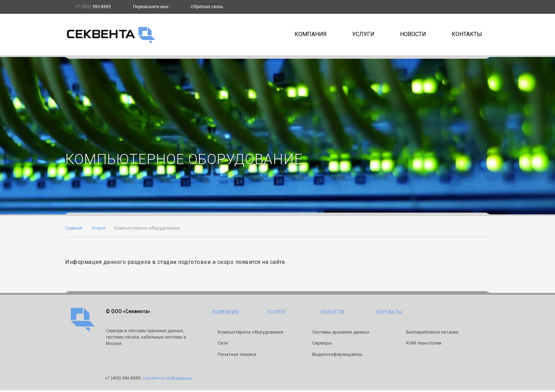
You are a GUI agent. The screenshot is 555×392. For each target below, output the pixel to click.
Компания (311, 34)
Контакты (467, 34)
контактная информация (167, 378)
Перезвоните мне (151, 7)
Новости (413, 34)
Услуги (363, 34)
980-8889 (93, 7)
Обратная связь (207, 7)
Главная (74, 228)
